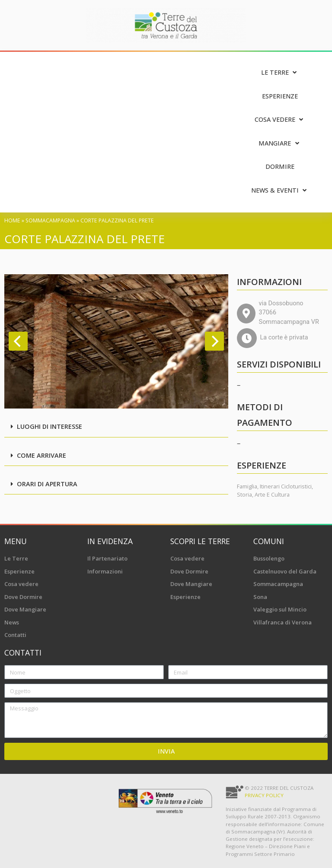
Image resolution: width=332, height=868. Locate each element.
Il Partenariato (107, 558)
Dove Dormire (23, 597)
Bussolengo (269, 558)
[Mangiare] (280, 144)
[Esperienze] (280, 97)
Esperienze (19, 571)
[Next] (214, 341)
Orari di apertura (47, 484)
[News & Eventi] (280, 191)
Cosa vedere (21, 584)
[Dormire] (280, 167)
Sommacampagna (50, 220)
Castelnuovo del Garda (285, 571)
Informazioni (105, 571)
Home (12, 220)
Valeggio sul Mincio (280, 609)
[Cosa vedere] (280, 120)
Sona (260, 597)
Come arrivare (41, 455)
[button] (116, 427)
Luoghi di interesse (49, 426)
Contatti (15, 635)
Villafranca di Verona (283, 622)
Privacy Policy (264, 795)
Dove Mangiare (25, 609)
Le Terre (16, 558)
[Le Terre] (280, 73)
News (12, 622)
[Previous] (18, 341)
